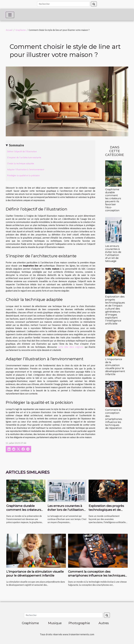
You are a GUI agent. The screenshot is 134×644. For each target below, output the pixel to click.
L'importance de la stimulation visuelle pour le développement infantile (115, 367)
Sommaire (16, 145)
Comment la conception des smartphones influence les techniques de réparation (114, 419)
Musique (55, 623)
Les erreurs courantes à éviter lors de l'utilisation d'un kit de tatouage (113, 253)
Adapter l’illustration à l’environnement (26, 169)
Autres (104, 623)
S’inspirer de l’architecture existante (24, 157)
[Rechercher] (63, 4)
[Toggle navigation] (10, 15)
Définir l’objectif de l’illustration (22, 151)
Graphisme (21, 30)
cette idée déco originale (71, 347)
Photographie (79, 623)
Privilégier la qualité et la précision (23, 175)
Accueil (9, 30)
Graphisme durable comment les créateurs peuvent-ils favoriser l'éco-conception (113, 200)
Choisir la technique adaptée (21, 163)
